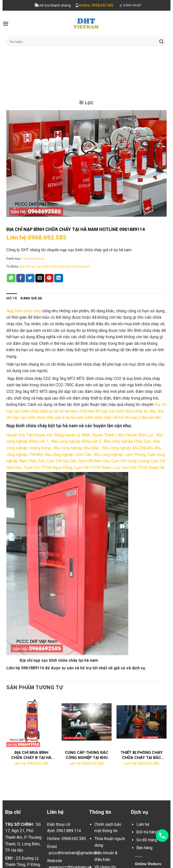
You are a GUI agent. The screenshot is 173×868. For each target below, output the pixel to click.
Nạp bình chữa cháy (24, 311)
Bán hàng (144, 848)
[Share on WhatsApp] (11, 278)
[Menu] (6, 24)
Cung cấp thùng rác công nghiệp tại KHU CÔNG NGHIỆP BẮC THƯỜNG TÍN (87, 755)
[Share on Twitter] (30, 278)
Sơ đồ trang (147, 840)
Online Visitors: (149, 864)
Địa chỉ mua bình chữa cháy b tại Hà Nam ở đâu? (31, 755)
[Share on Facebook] (21, 278)
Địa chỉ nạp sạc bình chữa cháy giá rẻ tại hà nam (55, 266)
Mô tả (12, 298)
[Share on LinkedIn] (59, 278)
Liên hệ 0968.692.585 (36, 238)
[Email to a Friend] (40, 278)
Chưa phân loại (100, 57)
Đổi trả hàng (147, 832)
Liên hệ (143, 824)
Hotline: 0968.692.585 (96, 5)
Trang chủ (67, 57)
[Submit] (161, 42)
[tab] (12, 298)
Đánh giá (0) (31, 298)
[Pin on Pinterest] (49, 278)
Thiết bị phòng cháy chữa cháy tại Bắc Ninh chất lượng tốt (142, 755)
